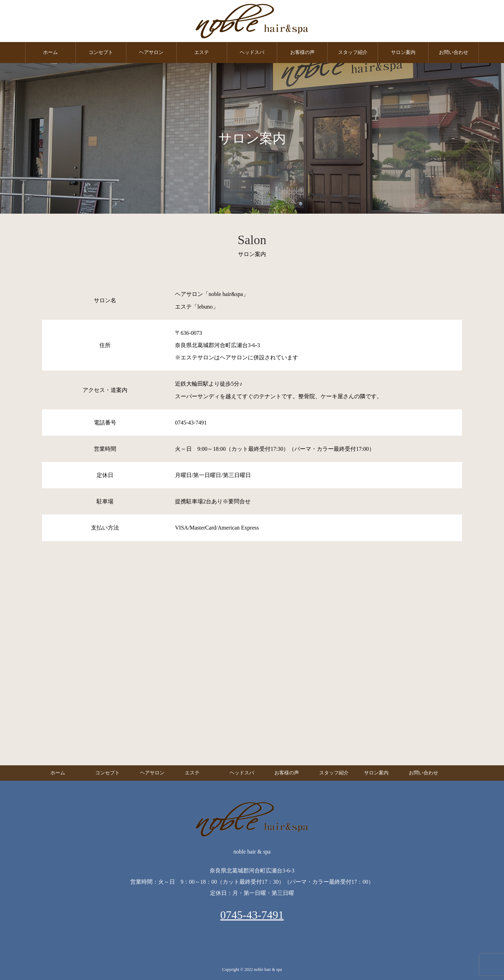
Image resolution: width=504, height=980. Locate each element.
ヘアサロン (151, 52)
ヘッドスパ (252, 52)
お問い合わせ (454, 52)
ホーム (50, 52)
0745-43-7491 (252, 915)
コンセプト (101, 52)
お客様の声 (302, 52)
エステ (202, 52)
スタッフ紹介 (353, 52)
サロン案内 (403, 52)
